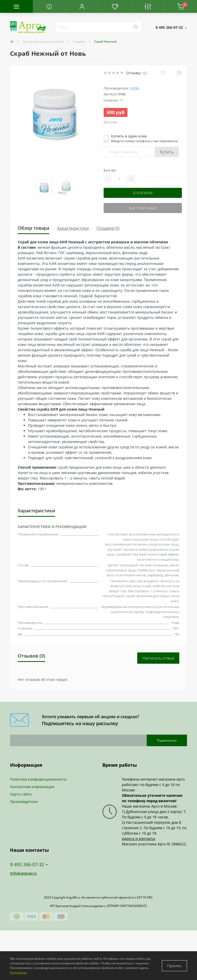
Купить (167, 152)
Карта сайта (21, 794)
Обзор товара (33, 228)
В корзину (143, 193)
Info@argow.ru (23, 873)
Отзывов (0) (108, 228)
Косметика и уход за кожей (43, 41)
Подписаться (167, 740)
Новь (135, 88)
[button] (82, 6)
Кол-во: (110, 170)
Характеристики (73, 228)
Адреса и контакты (139, 839)
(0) (145, 73)
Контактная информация (32, 787)
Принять (174, 966)
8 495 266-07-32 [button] (29, 865)
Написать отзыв (158, 658)
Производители (24, 802)
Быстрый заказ (143, 208)
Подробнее (18, 972)
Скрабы (79, 41)
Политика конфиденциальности (38, 779)
